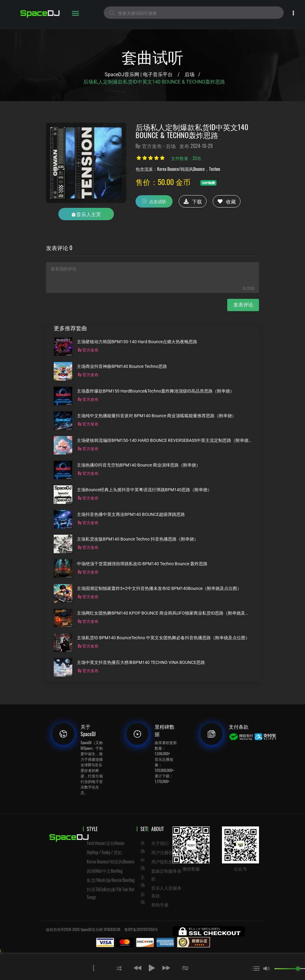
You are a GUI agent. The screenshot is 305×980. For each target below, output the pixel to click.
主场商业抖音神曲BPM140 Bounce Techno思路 (122, 366)
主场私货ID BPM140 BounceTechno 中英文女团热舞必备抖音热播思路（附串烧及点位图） (163, 638)
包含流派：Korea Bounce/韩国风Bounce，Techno (178, 169)
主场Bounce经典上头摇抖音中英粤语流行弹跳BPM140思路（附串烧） (144, 490)
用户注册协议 (164, 852)
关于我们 (160, 843)
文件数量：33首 (186, 158)
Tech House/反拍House (106, 843)
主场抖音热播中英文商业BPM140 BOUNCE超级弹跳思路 (131, 515)
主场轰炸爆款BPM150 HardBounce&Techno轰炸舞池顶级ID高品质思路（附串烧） (156, 391)
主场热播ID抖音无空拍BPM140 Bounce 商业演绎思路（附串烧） (139, 465)
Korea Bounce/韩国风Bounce (111, 861)
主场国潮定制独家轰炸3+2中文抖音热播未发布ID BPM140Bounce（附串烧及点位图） (159, 589)
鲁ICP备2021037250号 (141, 929)
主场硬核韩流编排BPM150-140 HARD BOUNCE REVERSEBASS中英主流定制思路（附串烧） (164, 441)
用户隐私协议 (164, 861)
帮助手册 (160, 905)
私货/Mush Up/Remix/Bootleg (111, 880)
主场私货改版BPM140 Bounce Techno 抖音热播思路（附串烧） (138, 539)
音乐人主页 (86, 214)
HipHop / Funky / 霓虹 (104, 852)
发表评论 (243, 305)
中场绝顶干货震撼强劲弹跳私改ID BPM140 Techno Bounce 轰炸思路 (142, 564)
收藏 (227, 201)
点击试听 (154, 201)
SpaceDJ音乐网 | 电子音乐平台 (139, 74)
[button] (119, 968)
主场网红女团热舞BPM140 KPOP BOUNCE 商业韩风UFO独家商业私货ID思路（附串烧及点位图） (164, 613)
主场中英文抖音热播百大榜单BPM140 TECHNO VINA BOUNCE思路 (141, 663)
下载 (193, 201)
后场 (190, 74)
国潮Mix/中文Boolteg (105, 871)
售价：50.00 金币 (163, 182)
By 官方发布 (88, 350)
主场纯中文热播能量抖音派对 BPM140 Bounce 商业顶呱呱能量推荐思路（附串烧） (157, 416)
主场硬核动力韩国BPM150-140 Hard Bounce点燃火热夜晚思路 (137, 342)
